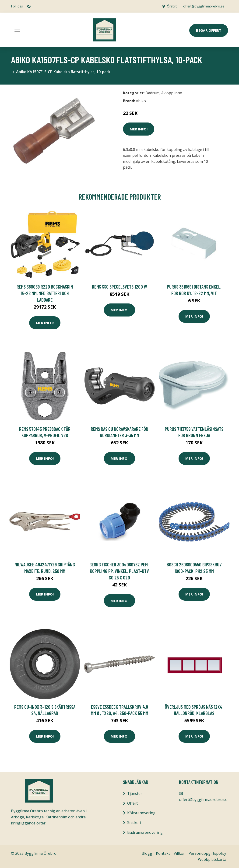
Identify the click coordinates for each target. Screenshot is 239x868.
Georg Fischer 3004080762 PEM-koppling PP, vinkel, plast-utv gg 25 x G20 (119, 571)
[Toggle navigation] (17, 30)
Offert (132, 803)
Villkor (179, 853)
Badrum (152, 93)
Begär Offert (209, 30)
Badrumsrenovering (145, 832)
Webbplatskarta (212, 859)
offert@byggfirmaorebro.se (204, 6)
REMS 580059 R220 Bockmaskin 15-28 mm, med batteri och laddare (45, 293)
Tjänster (135, 793)
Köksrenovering (141, 813)
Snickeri (134, 823)
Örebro (172, 6)
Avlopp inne (172, 93)
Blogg (147, 853)
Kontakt (163, 853)
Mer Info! (139, 129)
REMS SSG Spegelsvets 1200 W (119, 287)
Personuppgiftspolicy (207, 853)
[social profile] (29, 6)
